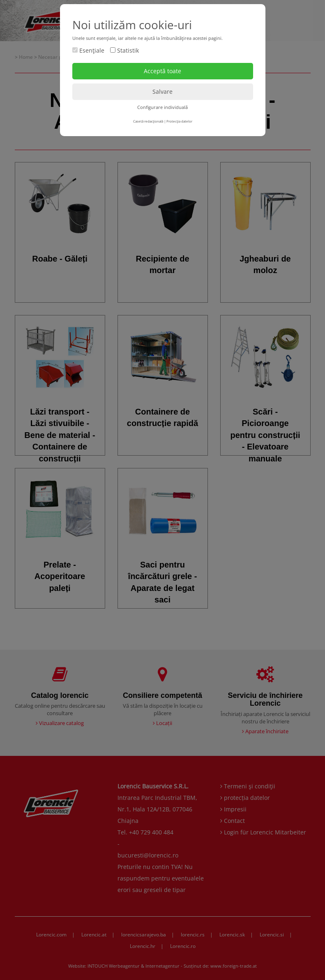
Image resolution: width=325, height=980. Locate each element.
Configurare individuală (162, 107)
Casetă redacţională (148, 121)
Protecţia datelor (179, 121)
